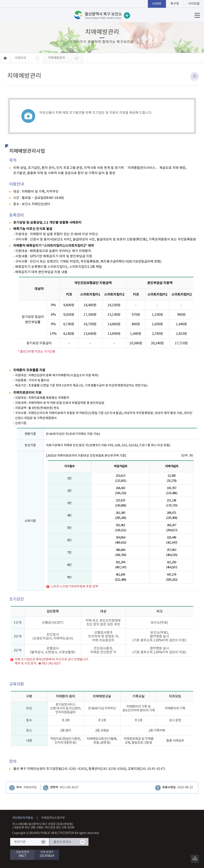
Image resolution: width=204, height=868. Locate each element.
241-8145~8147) (153, 769)
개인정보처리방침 (23, 818)
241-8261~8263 (74, 769)
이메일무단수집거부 (53, 818)
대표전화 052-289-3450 (28, 828)
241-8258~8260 (113, 769)
